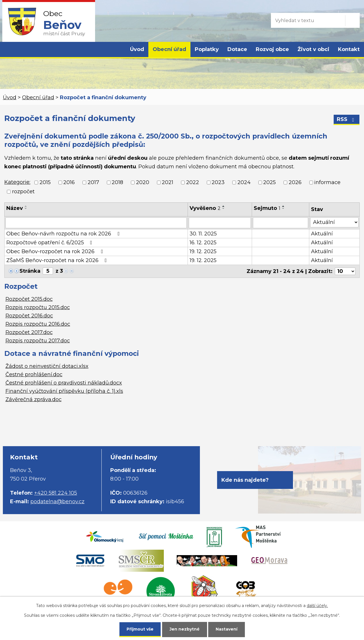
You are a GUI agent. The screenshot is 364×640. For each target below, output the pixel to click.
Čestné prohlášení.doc (34, 374)
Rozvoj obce (272, 49)
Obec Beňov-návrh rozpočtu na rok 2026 (64, 234)
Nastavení (227, 629)
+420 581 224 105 (56, 493)
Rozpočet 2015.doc (29, 299)
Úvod (137, 49)
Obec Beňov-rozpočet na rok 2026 (56, 251)
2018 (117, 182)
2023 (218, 182)
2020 (143, 182)
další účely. (317, 606)
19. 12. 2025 (203, 251)
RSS (347, 119)
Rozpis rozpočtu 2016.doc (38, 324)
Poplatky (207, 49)
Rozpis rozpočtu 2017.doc (38, 341)
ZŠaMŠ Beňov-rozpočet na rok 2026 (58, 260)
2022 (193, 182)
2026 (295, 182)
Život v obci (313, 49)
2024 (244, 182)
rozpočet (23, 192)
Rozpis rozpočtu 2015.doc (38, 307)
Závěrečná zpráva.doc (34, 399)
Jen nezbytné (185, 629)
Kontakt (349, 49)
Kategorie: (17, 182)
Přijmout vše (140, 629)
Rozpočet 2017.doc (29, 332)
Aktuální (322, 234)
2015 (45, 182)
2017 (93, 182)
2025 (269, 182)
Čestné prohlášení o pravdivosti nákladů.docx (64, 383)
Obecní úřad (169, 49)
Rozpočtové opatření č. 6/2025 (50, 243)
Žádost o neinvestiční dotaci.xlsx (47, 366)
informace (327, 182)
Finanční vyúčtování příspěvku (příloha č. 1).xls (64, 391)
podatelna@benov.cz (57, 502)
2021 (168, 182)
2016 (69, 182)
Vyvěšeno (205, 208)
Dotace (237, 49)
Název (15, 208)
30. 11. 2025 (203, 234)
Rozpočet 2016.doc (29, 316)
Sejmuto (267, 208)
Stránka (30, 271)
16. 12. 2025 (203, 243)
